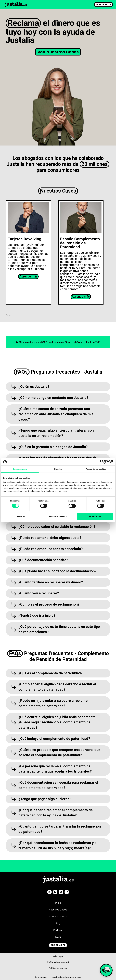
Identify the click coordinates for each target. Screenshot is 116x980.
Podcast (58, 932)
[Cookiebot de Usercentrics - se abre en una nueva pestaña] (102, 462)
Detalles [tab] (58, 469)
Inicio (58, 905)
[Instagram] (49, 894)
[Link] (16, 5)
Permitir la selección (58, 516)
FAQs (58, 939)
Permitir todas (95, 516)
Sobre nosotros (58, 919)
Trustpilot (11, 315)
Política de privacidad (58, 964)
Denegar (21, 516)
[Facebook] (55, 894)
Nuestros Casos (58, 912)
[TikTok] (67, 894)
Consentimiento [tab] (20, 469)
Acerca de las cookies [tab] (96, 469)
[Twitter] (61, 894)
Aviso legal (58, 958)
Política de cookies (58, 970)
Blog (58, 926)
